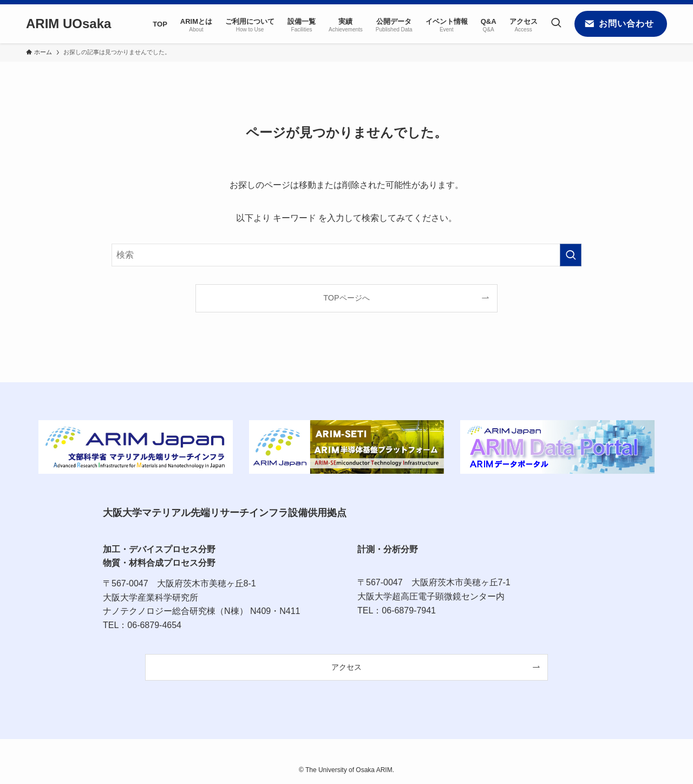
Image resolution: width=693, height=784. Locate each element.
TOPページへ (346, 298)
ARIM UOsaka (68, 24)
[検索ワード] (346, 255)
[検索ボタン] (556, 24)
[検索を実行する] (571, 255)
